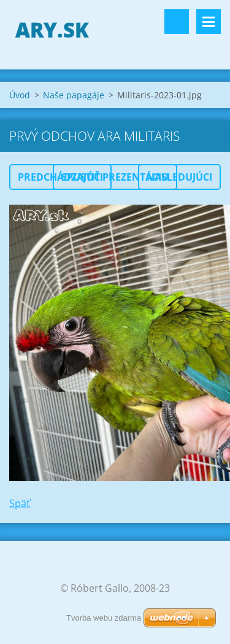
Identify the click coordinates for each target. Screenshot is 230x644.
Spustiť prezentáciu (115, 177)
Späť (20, 503)
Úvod (20, 95)
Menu (209, 22)
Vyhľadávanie (177, 22)
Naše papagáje (74, 95)
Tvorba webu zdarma (104, 618)
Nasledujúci (179, 177)
